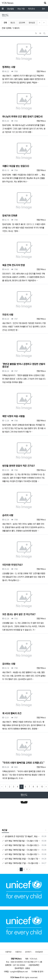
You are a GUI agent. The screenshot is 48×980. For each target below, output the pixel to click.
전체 (5, 23)
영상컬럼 (10, 9)
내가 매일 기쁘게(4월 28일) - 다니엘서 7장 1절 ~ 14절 (21, 859)
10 (42, 787)
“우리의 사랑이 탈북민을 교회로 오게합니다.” (23, 763)
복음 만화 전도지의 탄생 (14, 265)
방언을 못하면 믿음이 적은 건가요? (19, 466)
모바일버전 (39, 952)
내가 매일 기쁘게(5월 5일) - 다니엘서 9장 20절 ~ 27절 (21, 845)
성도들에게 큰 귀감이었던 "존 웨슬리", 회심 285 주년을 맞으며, (21, 836)
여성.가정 (21, 9)
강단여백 (22, 23)
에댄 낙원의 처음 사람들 (14, 416)
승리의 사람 (8, 515)
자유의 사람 (8, 315)
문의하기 (28, 952)
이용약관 (8, 952)
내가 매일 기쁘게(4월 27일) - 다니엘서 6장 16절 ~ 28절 (21, 863)
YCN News (8, 3)
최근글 (4, 830)
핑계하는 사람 (9, 67)
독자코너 (31, 9)
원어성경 (32, 23)
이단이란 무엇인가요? (12, 565)
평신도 (13, 23)
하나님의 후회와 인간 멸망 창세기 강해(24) (22, 117)
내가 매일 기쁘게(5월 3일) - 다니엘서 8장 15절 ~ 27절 (21, 854)
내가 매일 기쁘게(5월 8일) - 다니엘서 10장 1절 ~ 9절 (21, 841)
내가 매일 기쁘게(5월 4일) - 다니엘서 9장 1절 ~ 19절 (21, 850)
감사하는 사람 (9, 664)
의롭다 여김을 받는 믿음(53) (16, 166)
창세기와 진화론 (10, 216)
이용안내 (18, 952)
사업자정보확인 (34, 965)
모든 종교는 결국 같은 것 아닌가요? (19, 614)
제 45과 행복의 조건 (12, 713)
